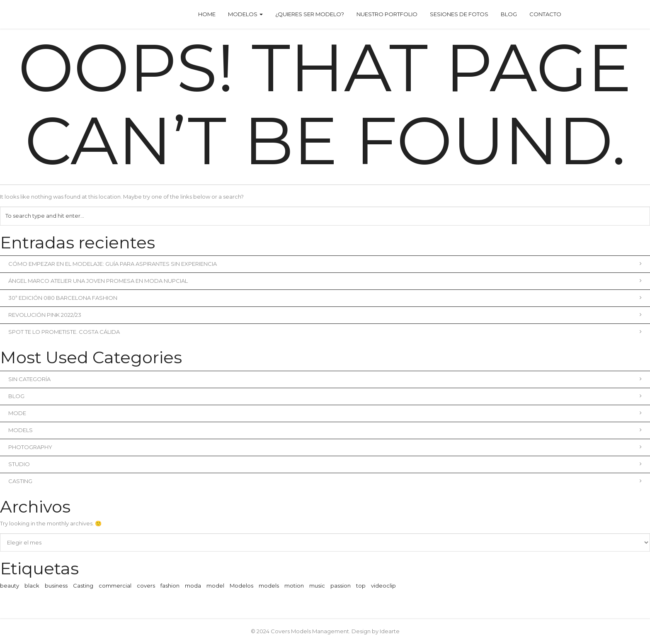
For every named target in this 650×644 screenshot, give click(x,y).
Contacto (545, 14)
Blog (509, 14)
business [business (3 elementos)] (56, 586)
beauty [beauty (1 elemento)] (10, 586)
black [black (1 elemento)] (32, 586)
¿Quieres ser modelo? (310, 14)
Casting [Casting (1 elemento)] (83, 586)
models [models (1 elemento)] (269, 586)
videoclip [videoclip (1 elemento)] (383, 586)
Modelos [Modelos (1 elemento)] (241, 586)
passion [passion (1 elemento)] (341, 586)
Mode (325, 413)
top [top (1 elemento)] (361, 586)
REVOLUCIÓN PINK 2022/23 (325, 315)
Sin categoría (325, 379)
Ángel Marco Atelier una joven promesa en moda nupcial (325, 281)
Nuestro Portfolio (387, 14)
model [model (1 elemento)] (215, 586)
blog (325, 396)
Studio (325, 464)
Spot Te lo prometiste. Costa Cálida (325, 332)
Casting (325, 481)
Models (325, 430)
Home (207, 14)
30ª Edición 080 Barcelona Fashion (325, 298)
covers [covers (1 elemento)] (146, 586)
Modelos (245, 14)
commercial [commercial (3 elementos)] (115, 586)
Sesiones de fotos (459, 14)
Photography (325, 447)
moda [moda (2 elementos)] (193, 586)
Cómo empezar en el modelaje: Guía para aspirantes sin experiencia (325, 264)
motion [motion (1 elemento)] (294, 586)
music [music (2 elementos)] (317, 586)
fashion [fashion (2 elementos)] (170, 586)
